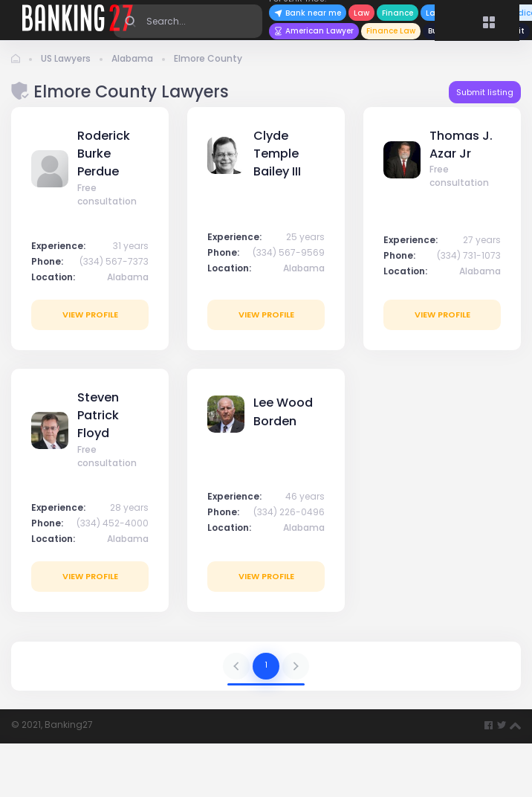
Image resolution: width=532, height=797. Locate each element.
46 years (305, 496)
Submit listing (485, 92)
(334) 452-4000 (113, 523)
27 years (482, 240)
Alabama (132, 58)
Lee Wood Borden (283, 412)
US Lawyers (66, 58)
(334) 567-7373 (114, 261)
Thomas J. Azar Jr (461, 145)
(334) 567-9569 (289, 252)
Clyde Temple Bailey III (277, 154)
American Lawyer (314, 31)
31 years (131, 246)
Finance (398, 13)
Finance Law (391, 31)
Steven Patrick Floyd (98, 416)
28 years (129, 507)
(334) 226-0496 (289, 512)
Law (361, 13)
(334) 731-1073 (469, 255)
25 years (305, 237)
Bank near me (308, 13)
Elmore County (208, 58)
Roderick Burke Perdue (104, 154)
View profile (90, 314)
